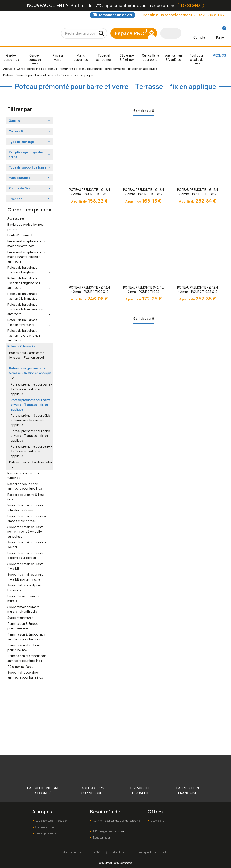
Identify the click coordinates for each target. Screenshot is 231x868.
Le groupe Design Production (51, 821)
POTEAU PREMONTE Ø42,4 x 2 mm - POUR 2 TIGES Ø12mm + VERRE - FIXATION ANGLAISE (144, 290)
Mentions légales (72, 852)
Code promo (157, 821)
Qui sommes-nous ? (47, 827)
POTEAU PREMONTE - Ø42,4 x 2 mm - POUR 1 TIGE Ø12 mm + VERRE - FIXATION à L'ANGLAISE (90, 192)
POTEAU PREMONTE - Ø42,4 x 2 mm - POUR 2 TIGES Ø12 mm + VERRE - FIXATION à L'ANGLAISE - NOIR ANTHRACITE (198, 290)
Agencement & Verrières (174, 57)
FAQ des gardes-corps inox (108, 831)
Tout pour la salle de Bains (196, 59)
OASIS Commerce (123, 863)
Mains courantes (81, 57)
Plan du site (119, 852)
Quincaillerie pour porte (150, 57)
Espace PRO (130, 33)
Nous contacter (101, 838)
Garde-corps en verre (35, 59)
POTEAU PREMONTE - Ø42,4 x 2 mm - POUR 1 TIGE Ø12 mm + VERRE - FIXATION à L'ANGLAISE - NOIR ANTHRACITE (198, 192)
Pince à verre (58, 57)
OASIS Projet (106, 863)
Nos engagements (45, 833)
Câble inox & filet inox (127, 57)
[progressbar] (144, 116)
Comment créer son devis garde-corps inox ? (115, 823)
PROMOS (219, 55)
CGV (97, 852)
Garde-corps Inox (11, 57)
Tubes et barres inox (104, 57)
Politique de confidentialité (154, 852)
